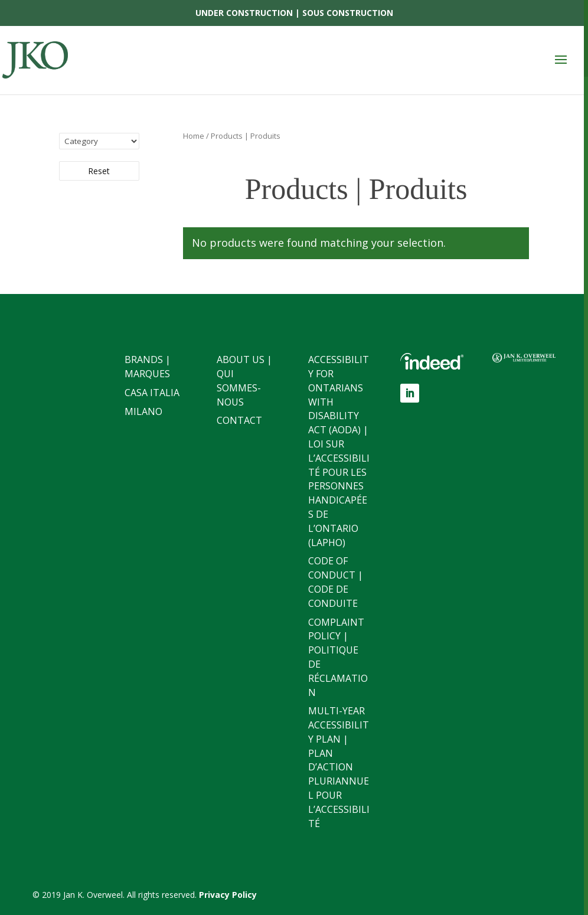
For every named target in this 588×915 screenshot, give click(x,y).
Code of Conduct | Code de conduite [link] (336, 582)
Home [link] (194, 136)
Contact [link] (239, 420)
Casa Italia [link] (152, 393)
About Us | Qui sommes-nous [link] (244, 380)
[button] (561, 60)
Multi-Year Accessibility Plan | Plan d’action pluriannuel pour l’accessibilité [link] (339, 767)
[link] (38, 59)
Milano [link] (143, 411)
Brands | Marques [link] (148, 367)
